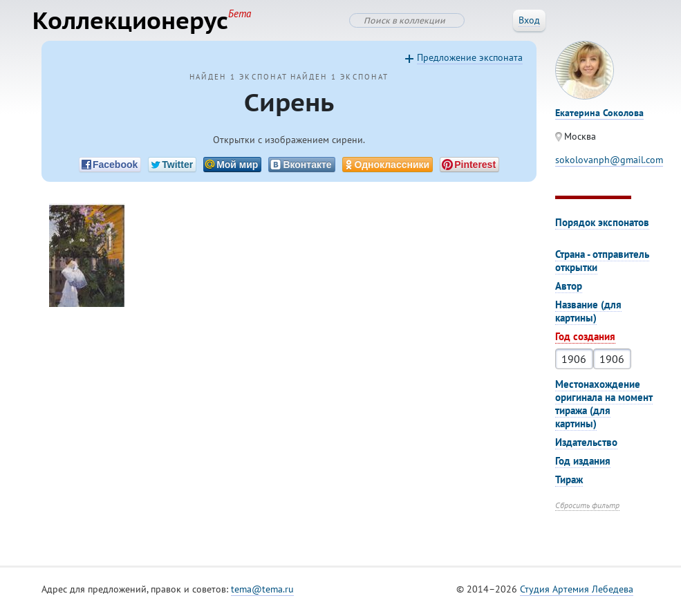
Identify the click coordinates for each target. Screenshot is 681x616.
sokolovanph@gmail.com (609, 165)
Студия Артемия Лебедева (577, 595)
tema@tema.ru (262, 595)
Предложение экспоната (470, 63)
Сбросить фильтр (587, 511)
